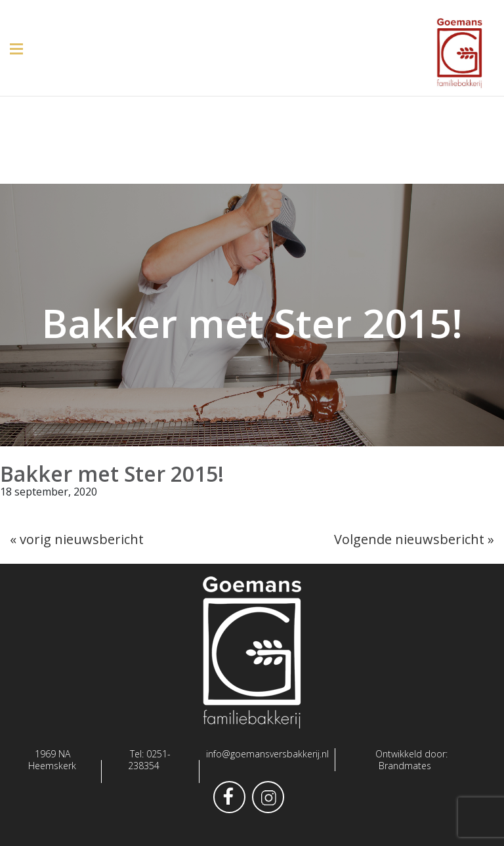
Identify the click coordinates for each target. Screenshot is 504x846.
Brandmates (405, 766)
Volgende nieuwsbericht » (414, 539)
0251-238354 (149, 760)
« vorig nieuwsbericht (77, 539)
